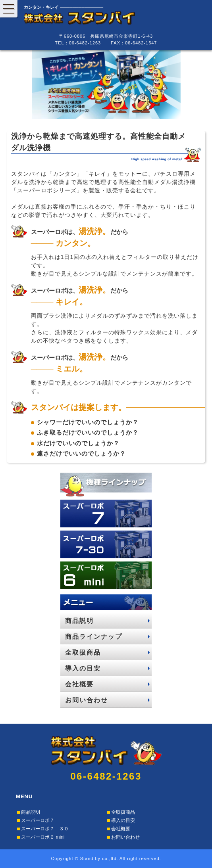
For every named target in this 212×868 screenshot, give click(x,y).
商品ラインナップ (94, 637)
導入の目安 (83, 668)
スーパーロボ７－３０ (45, 829)
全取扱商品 (83, 652)
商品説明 (79, 621)
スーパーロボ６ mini (43, 837)
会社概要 (79, 684)
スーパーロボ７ (38, 820)
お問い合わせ (87, 700)
